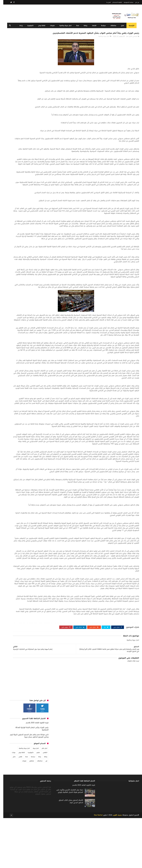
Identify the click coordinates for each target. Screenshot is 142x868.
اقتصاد (93, 26)
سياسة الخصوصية (125, 2)
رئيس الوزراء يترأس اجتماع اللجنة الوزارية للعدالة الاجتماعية (29, 62)
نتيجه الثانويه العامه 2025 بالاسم (34, 56)
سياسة (103, 26)
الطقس (42, 85)
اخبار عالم (41, 81)
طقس (17, 90)
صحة (77, 26)
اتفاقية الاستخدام (114, 2)
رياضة (85, 26)
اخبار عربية (32, 81)
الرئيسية (131, 26)
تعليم (35, 85)
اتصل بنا (105, 2)
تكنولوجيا (30, 26)
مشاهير (28, 94)
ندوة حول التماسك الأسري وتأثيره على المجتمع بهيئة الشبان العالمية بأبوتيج (66, 843)
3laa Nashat (95, 865)
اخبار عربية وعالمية (65, 26)
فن (43, 94)
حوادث (10, 85)
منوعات (52, 26)
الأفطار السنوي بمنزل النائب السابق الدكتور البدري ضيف (68, 853)
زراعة (20, 26)
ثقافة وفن (41, 26)
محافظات (112, 26)
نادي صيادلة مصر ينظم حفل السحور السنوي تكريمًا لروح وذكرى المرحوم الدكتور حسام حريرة (26, 69)
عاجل (122, 26)
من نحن (134, 2)
